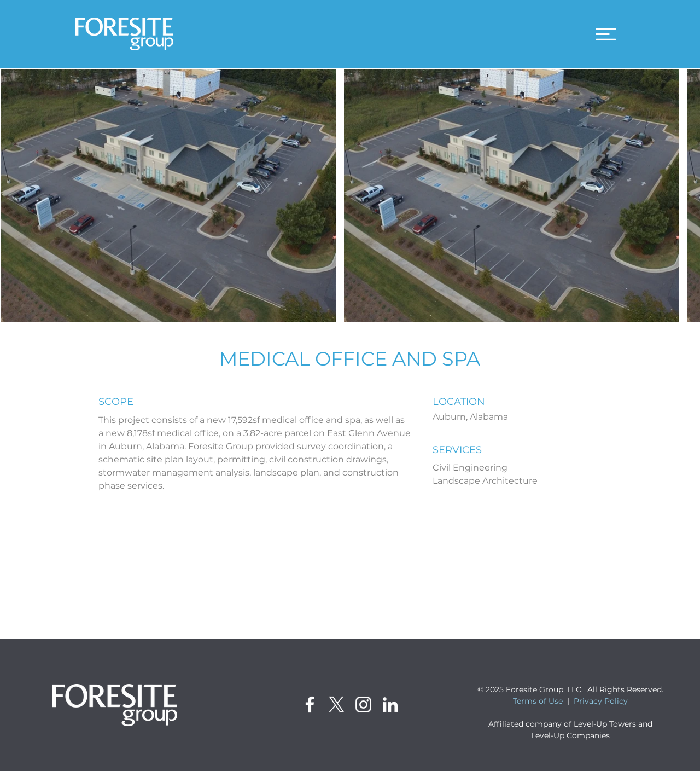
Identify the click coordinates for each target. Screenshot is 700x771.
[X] (337, 705)
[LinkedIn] (390, 705)
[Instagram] (363, 705)
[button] (606, 34)
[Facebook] (310, 705)
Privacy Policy (601, 701)
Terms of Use (538, 701)
